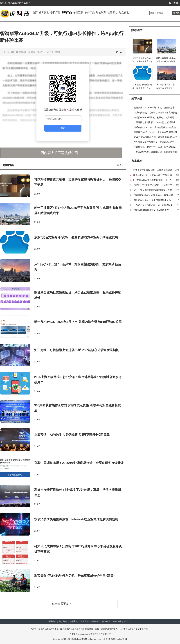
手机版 (175, 3)
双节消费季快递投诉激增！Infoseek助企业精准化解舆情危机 (76, 519)
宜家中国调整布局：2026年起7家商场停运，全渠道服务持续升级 (79, 463)
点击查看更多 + (62, 604)
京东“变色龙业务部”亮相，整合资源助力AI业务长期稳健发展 (76, 237)
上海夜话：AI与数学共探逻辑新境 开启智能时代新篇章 (72, 435)
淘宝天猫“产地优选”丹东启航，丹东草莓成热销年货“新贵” (74, 576)
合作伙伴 (95, 621)
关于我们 (63, 621)
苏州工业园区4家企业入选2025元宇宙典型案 (166, 61)
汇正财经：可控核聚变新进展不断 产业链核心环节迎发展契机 (76, 350)
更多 (120, 165)
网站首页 (52, 621)
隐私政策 (106, 621)
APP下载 (117, 621)
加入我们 (85, 621)
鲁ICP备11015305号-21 (116, 639)
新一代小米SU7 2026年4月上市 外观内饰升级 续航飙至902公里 (78, 322)
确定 (63, 128)
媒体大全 (128, 621)
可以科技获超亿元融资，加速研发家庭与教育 (142, 61)
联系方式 (74, 621)
